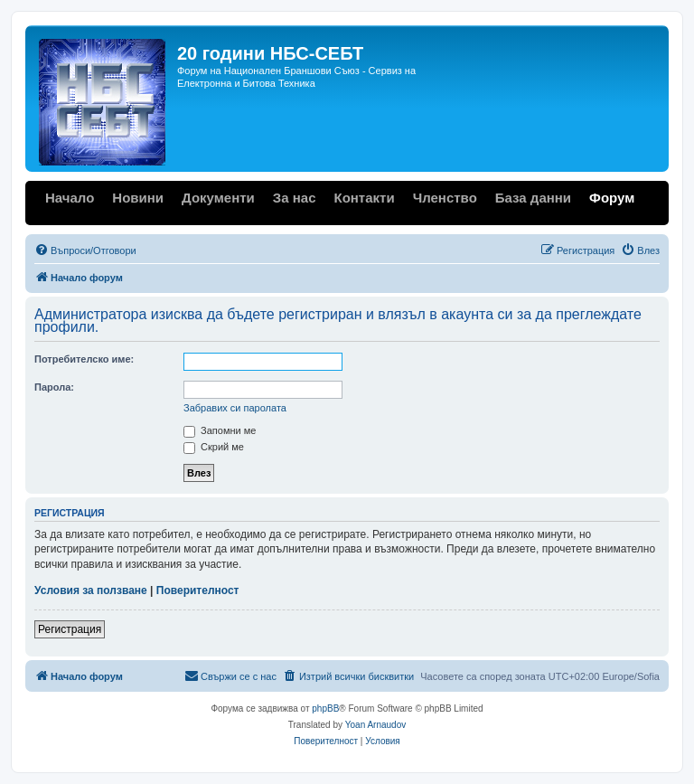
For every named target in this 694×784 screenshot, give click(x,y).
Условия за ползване (91, 590)
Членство (445, 198)
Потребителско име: (84, 359)
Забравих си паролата (235, 408)
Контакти (364, 198)
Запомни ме (220, 430)
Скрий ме (214, 447)
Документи (218, 198)
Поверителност (198, 590)
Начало (70, 198)
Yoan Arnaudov (375, 725)
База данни (533, 198)
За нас (295, 198)
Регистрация (70, 629)
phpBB (325, 708)
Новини (138, 198)
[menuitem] (85, 250)
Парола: (54, 387)
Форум (612, 198)
